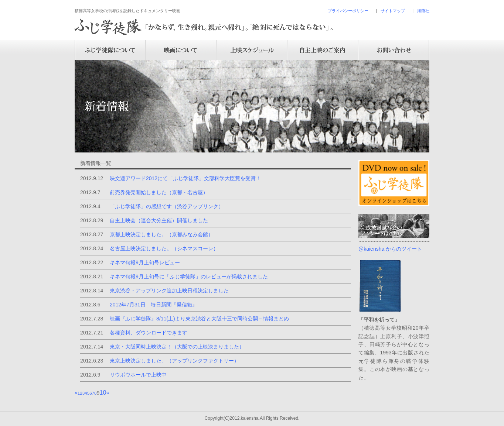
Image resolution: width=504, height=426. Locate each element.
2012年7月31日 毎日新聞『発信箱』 (154, 305)
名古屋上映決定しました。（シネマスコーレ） (164, 248)
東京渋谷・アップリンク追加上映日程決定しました (169, 291)
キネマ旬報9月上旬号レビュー (145, 262)
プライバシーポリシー (348, 11)
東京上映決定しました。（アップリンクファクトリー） (174, 361)
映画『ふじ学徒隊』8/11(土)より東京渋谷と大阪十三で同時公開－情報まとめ (199, 319)
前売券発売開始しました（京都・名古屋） (159, 192)
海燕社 (423, 11)
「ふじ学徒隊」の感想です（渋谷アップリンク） (167, 206)
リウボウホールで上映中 (138, 375)
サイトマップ (393, 11)
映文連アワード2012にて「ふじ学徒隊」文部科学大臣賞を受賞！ (185, 178)
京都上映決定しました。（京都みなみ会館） (161, 234)
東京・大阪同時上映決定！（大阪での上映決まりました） (177, 347)
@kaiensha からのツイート (390, 249)
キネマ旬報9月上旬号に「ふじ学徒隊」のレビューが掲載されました (189, 276)
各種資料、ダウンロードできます (149, 333)
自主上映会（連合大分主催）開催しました (159, 220)
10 (103, 392)
